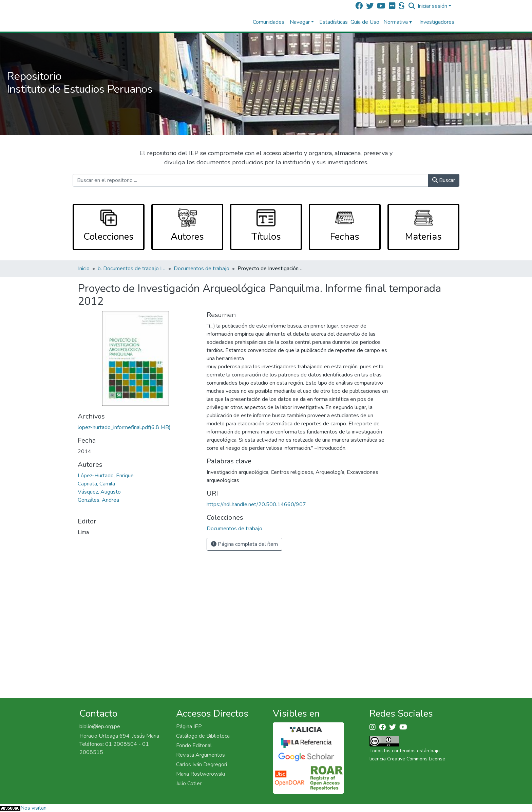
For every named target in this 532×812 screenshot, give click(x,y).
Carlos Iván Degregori (202, 764)
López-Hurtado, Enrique (106, 476)
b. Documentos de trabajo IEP (132, 269)
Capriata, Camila (96, 484)
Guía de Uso (365, 22)
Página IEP (189, 726)
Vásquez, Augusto (99, 492)
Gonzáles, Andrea (98, 500)
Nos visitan (33, 808)
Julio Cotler (189, 783)
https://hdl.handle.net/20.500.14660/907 (256, 504)
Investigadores (437, 22)
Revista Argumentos (201, 755)
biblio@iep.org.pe (100, 726)
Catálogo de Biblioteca (203, 736)
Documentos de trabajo (202, 269)
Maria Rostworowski (201, 774)
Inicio (84, 269)
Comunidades (269, 22)
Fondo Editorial (194, 745)
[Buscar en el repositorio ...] (250, 180)
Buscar (444, 180)
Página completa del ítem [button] (244, 544)
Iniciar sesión (432, 6)
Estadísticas (334, 22)
